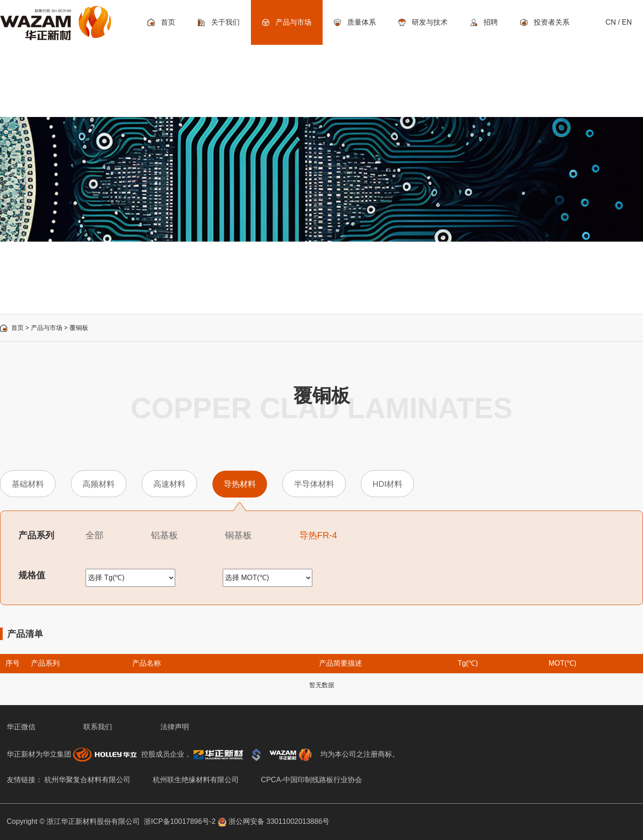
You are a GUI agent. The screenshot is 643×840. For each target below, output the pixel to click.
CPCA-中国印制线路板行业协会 (311, 780)
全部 (95, 535)
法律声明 (175, 727)
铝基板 (164, 535)
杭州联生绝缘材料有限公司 (196, 780)
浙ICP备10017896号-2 (180, 821)
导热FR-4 (318, 535)
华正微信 (21, 727)
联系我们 (98, 727)
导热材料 (240, 484)
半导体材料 (314, 484)
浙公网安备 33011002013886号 (274, 821)
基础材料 (28, 484)
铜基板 (238, 535)
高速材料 (169, 484)
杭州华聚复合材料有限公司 (87, 780)
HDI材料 (387, 484)
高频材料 (99, 484)
